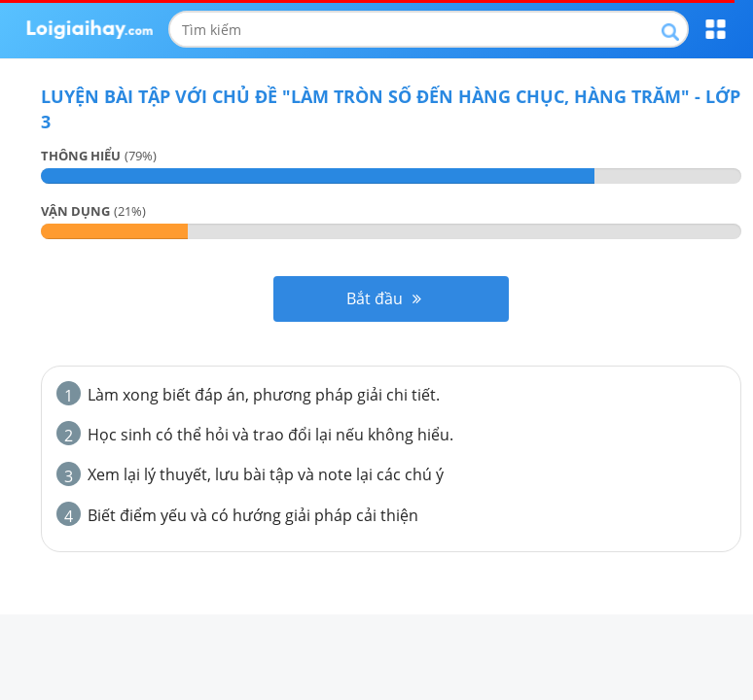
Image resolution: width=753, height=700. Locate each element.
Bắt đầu (384, 298)
